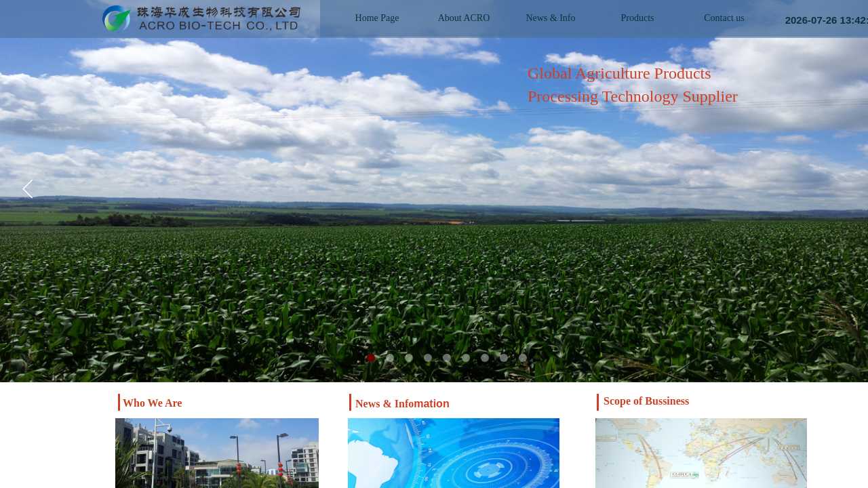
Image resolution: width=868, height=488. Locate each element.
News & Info (550, 18)
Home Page (377, 18)
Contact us (724, 18)
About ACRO (464, 18)
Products (638, 18)
